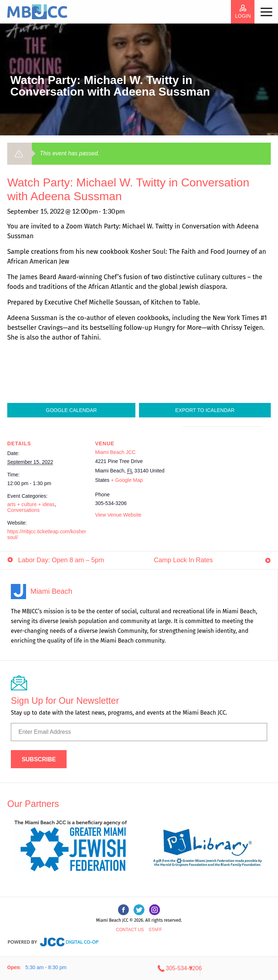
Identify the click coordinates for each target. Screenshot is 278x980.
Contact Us (130, 930)
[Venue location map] (221, 477)
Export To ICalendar (205, 410)
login (243, 16)
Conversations (24, 510)
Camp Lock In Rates (183, 560)
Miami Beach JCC (115, 452)
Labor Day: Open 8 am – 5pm (61, 560)
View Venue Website (118, 515)
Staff (155, 930)
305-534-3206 (229, 968)
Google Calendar (71, 410)
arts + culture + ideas (31, 504)
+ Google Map (127, 480)
